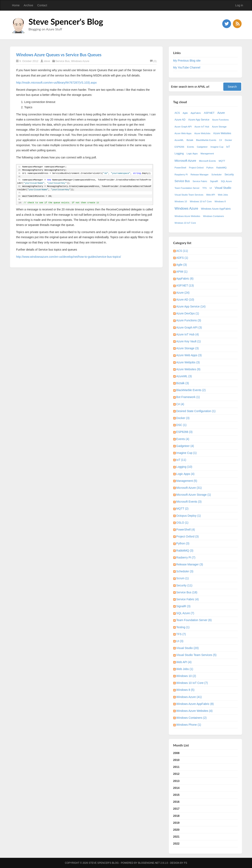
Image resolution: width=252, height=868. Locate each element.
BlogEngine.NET (149, 863)
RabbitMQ (221, 168)
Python (210, 168)
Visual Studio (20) (187, 648)
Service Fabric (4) (187, 599)
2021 (176, 837)
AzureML (179, 140)
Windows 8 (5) (185, 690)
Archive (28, 5)
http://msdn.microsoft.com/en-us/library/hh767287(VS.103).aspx (56, 83)
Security (229, 175)
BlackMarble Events (206, 140)
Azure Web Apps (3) (189, 355)
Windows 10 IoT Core (201, 201)
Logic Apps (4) (185, 474)
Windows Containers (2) (191, 718)
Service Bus (63, 61)
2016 (176, 802)
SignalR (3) (183, 606)
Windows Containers (214, 216)
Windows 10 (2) (186, 676)
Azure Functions (220, 120)
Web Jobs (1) (185, 669)
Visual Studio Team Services (189, 195)
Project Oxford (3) (187, 536)
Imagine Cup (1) (186, 453)
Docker (228, 140)
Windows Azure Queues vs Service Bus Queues (59, 55)
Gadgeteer (202, 147)
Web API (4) (184, 662)
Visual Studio (223, 188)
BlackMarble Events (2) (191, 390)
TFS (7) (181, 634)
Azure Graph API (183, 127)
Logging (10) (184, 467)
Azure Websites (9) (188, 369)
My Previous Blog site (187, 61)
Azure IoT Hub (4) (188, 334)
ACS (177, 113)
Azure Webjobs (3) (188, 362)
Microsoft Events (208, 161)
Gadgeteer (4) (185, 446)
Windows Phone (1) (189, 725)
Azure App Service (199, 120)
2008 (176, 753)
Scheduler (217, 175)
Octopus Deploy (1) (189, 516)
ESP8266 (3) (184, 432)
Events (191, 147)
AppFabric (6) (185, 279)
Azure (221, 113)
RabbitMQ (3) (185, 551)
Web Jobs (223, 195)
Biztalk (190, 140)
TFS (204, 188)
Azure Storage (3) (188, 348)
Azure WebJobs (202, 133)
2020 (176, 830)
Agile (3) (182, 265)
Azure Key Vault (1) (188, 341)
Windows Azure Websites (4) (194, 711)
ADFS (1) (182, 258)
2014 (176, 788)
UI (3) (180, 641)
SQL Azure (226, 181)
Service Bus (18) (187, 592)
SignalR (214, 181)
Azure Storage (219, 127)
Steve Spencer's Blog (66, 22)
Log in (239, 5)
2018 (176, 816)
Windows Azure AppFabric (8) (195, 704)
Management (207, 154)
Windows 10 (181, 201)
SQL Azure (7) (185, 613)
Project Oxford (196, 168)
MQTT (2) (182, 509)
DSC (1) (181, 425)
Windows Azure (80, 61)
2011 (176, 767)
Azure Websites (222, 133)
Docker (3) (183, 418)
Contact (42, 5)
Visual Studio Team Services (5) (196, 655)
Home (16, 5)
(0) (153, 61)
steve (47, 61)
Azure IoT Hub (202, 127)
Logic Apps (192, 154)
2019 (176, 823)
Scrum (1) (182, 578)
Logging (179, 154)
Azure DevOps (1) (188, 313)
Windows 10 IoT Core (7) (192, 683)
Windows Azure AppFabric (216, 209)
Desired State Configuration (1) (196, 411)
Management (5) (187, 481)
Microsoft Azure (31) (189, 488)
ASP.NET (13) (185, 285)
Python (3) (183, 543)
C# (220, 140)
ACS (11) (182, 251)
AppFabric (196, 113)
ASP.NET (209, 113)
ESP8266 (179, 147)
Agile (185, 113)
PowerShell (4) (186, 530)
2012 (176, 774)
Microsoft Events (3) (189, 502)
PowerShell (180, 168)
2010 (176, 760)
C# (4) (180, 404)
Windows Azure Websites (187, 216)
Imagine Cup (217, 147)
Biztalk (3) (183, 383)
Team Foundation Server (187, 188)
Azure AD (180, 120)
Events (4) (183, 439)
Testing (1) (183, 627)
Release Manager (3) (190, 564)
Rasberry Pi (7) (186, 557)
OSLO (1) (182, 523)
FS (186, 863)
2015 (176, 795)
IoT (228, 147)
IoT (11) (181, 460)
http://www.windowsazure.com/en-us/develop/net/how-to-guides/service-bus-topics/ (68, 257)
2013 (176, 781)
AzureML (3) (184, 376)
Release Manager (199, 175)
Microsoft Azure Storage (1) (194, 495)
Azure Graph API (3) (189, 327)
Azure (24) (183, 293)
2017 (176, 809)
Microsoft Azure (185, 161)
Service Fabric (200, 181)
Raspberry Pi (181, 175)
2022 (176, 844)
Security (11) (184, 585)
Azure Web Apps (183, 133)
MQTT (222, 161)
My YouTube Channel (187, 67)
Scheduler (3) (185, 571)
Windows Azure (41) (189, 697)
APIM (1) (182, 272)
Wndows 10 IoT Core (185, 223)
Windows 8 (220, 201)
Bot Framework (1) (188, 397)
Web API (211, 195)
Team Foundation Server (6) (194, 620)
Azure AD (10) (185, 300)
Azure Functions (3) (189, 320)
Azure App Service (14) (191, 306)
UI (211, 188)
